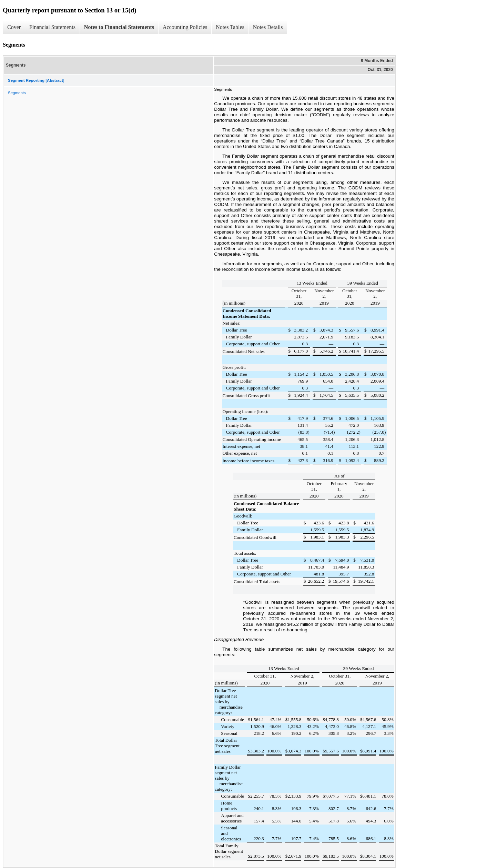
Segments (17, 93)
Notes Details (268, 27)
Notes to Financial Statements (119, 27)
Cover (14, 27)
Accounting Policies (185, 27)
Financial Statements (52, 27)
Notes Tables (230, 27)
